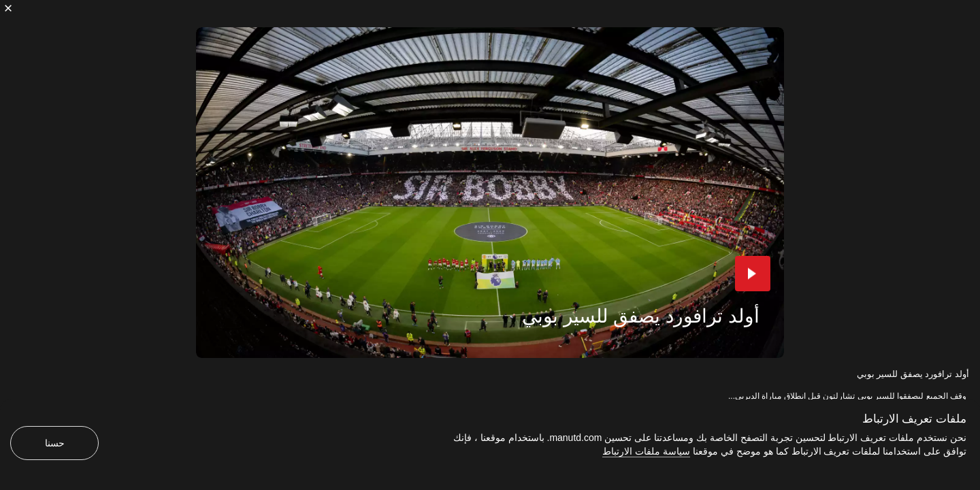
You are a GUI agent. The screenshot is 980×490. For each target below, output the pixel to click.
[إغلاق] (8, 8)
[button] (753, 274)
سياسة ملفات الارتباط (646, 451)
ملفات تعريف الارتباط (914, 419)
